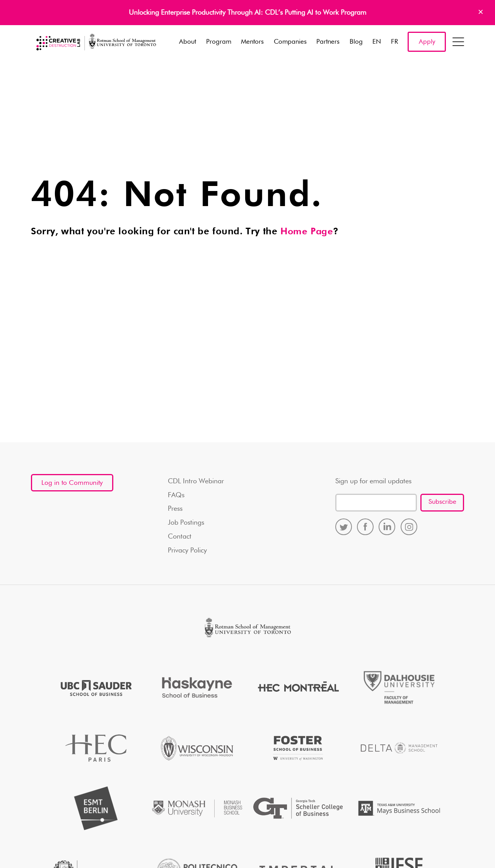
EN (377, 42)
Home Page (307, 232)
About (188, 42)
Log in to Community (73, 486)
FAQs (176, 495)
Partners (328, 42)
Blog (356, 42)
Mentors (252, 42)
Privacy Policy (187, 551)
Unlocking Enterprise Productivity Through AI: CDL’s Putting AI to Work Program (247, 13)
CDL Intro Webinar (196, 481)
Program (219, 42)
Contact (180, 537)
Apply (427, 42)
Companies (290, 42)
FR (394, 42)
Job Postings (186, 523)
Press (175, 509)
